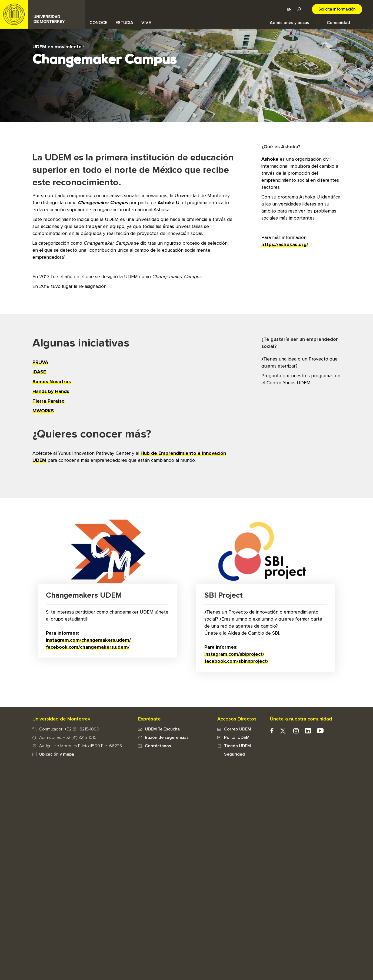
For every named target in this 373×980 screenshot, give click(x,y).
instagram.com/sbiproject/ (234, 654)
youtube (320, 731)
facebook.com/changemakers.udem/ (88, 647)
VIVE (146, 23)
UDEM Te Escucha (162, 729)
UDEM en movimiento (57, 47)
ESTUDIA (124, 23)
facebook (272, 731)
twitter (283, 731)
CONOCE (98, 23)
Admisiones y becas (289, 23)
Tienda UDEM (237, 746)
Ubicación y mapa (57, 754)
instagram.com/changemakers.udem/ (88, 640)
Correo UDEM (238, 729)
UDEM (43, 14)
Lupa (299, 9)
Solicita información (337, 9)
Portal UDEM (237, 737)
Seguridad (234, 754)
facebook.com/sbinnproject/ (236, 661)
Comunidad (338, 23)
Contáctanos (158, 746)
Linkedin (308, 731)
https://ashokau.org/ (285, 245)
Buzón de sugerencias (167, 737)
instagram (296, 731)
